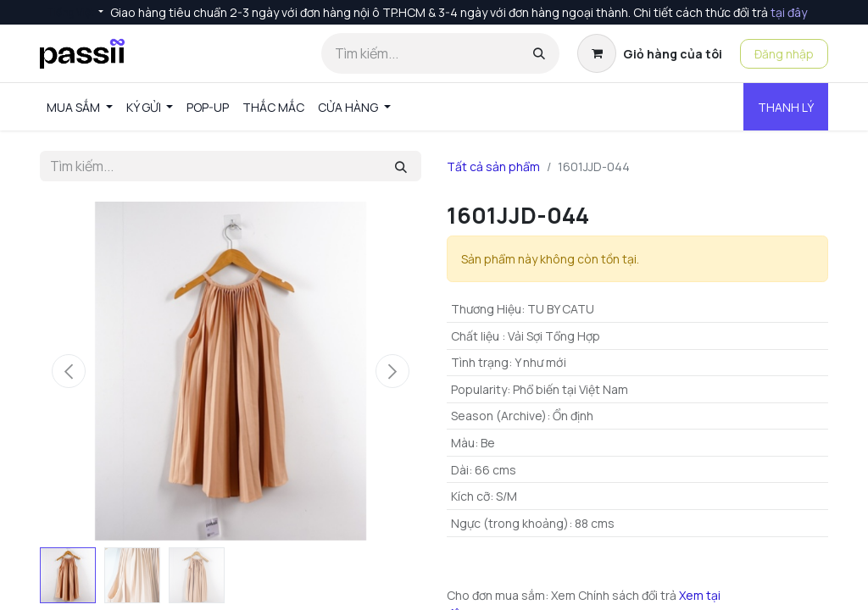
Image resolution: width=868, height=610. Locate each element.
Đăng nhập (784, 54)
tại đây (789, 12)
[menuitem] (80, 107)
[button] (69, 371)
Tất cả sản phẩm (493, 166)
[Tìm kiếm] (539, 53)
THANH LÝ (786, 107)
